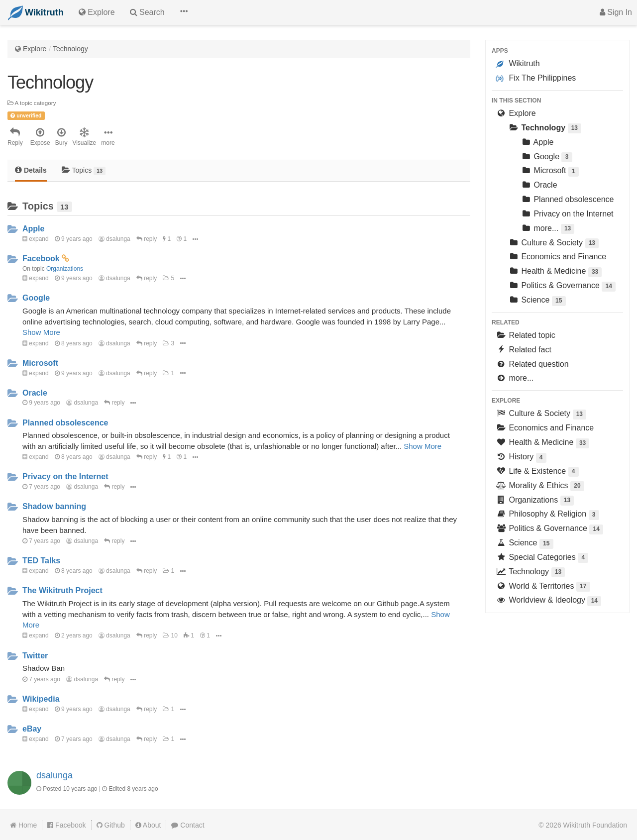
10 (170, 635)
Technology (70, 49)
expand (36, 239)
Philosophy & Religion (547, 515)
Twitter (35, 656)
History (521, 458)
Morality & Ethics (540, 486)
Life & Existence (537, 472)
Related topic (526, 335)
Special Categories (542, 558)
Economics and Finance (557, 257)
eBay (32, 729)
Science (537, 301)
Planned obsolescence (65, 423)
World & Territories (543, 587)
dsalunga (114, 239)
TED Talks (41, 561)
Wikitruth (518, 64)
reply (147, 239)
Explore (35, 49)
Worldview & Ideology (548, 601)
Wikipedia (41, 699)
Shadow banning (54, 506)
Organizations (65, 269)
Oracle (35, 393)
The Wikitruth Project (62, 590)
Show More (41, 332)
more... (547, 229)
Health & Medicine (555, 272)
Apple (33, 229)
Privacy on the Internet (65, 476)
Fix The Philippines (536, 78)
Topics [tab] (84, 170)
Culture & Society (553, 244)
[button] (184, 12)
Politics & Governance (562, 286)
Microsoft (40, 363)
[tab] (31, 171)
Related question (532, 364)
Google (36, 298)
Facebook (41, 259)
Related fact (524, 350)
